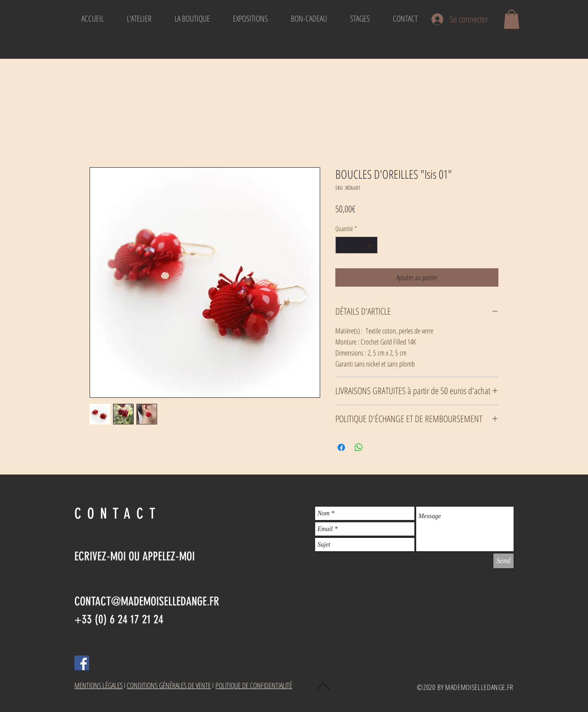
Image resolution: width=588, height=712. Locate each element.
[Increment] (370, 245)
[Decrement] (342, 245)
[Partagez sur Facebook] (341, 447)
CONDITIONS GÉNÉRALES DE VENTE (169, 685)
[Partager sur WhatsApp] (359, 447)
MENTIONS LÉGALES (99, 685)
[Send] (503, 561)
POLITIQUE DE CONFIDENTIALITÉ (254, 685)
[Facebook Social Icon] (82, 663)
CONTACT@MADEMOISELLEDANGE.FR (147, 602)
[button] (512, 19)
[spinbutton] (356, 245)
